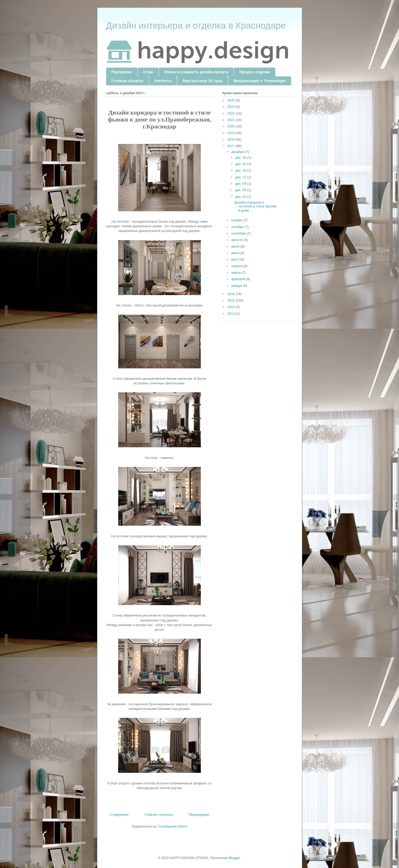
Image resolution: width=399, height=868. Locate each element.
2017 (232, 146)
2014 (232, 307)
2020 (232, 126)
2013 (232, 314)
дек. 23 (241, 164)
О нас (148, 72)
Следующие (119, 814)
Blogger (234, 858)
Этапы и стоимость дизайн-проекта (196, 72)
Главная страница (159, 814)
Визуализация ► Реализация (260, 81)
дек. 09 (241, 184)
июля (236, 246)
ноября (237, 220)
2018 (232, 139)
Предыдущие (199, 814)
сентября (239, 233)
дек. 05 (241, 190)
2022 (232, 113)
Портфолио (122, 72)
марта (236, 273)
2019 (232, 133)
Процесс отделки (255, 72)
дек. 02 (241, 197)
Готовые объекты (127, 81)
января (237, 286)
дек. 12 (241, 177)
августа (237, 240)
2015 (232, 300)
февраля (239, 279)
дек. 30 (241, 157)
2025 (232, 100)
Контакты (163, 81)
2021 (232, 120)
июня (236, 253)
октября (238, 227)
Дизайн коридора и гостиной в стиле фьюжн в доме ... (256, 206)
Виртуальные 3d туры (202, 81)
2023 (232, 107)
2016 (232, 294)
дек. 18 (241, 170)
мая (235, 259)
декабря (238, 152)
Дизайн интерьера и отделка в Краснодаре (196, 25)
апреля (237, 266)
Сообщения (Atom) (173, 826)
